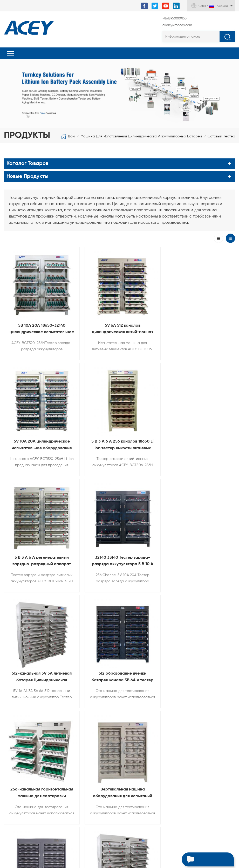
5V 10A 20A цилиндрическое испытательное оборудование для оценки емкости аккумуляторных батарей (198, 328)
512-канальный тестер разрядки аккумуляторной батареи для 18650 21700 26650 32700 (119, 670)
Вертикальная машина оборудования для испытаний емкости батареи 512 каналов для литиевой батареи (41, 670)
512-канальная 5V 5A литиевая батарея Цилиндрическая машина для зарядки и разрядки (41, 555)
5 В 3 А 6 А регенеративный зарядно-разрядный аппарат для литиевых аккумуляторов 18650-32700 (119, 442)
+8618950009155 (175, 19)
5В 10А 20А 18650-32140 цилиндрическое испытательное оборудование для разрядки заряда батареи (41, 328)
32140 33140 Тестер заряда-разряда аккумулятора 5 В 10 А (198, 441)
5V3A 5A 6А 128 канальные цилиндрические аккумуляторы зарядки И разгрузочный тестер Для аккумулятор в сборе (198, 670)
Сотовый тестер (221, 136)
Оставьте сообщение (200, 860)
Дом (68, 136)
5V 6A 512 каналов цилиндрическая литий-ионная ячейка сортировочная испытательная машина (119, 328)
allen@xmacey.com (177, 25)
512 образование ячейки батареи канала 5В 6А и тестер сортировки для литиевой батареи (119, 555)
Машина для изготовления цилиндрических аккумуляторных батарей (141, 136)
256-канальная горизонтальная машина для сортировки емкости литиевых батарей (198, 555)
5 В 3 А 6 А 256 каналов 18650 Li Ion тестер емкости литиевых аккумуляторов (41, 442)
